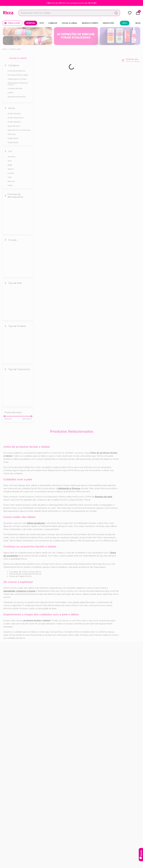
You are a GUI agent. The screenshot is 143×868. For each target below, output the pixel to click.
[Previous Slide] (49, 3)
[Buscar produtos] (116, 13)
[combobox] (69, 13)
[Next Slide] (94, 3)
